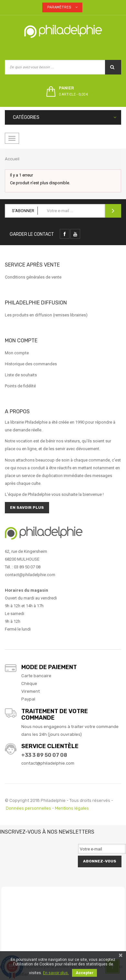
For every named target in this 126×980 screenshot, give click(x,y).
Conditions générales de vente (33, 277)
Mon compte (17, 353)
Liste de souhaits (21, 375)
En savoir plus (27, 507)
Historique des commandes (31, 364)
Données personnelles (28, 808)
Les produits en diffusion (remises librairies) (46, 315)
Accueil (12, 159)
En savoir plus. (56, 973)
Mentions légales (72, 808)
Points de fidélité (20, 386)
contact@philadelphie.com (48, 763)
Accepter (84, 973)
